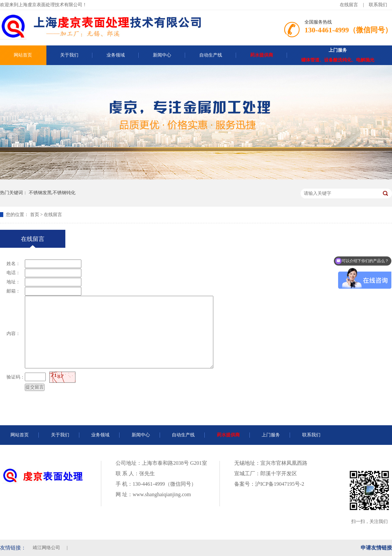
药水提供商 (262, 55)
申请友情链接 (376, 548)
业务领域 (116, 55)
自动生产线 (211, 55)
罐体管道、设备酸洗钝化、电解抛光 (338, 55)
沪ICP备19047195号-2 (280, 484)
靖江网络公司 (46, 548)
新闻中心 (162, 55)
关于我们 (69, 55)
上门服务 (271, 435)
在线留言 (349, 5)
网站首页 (20, 435)
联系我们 (378, 5)
